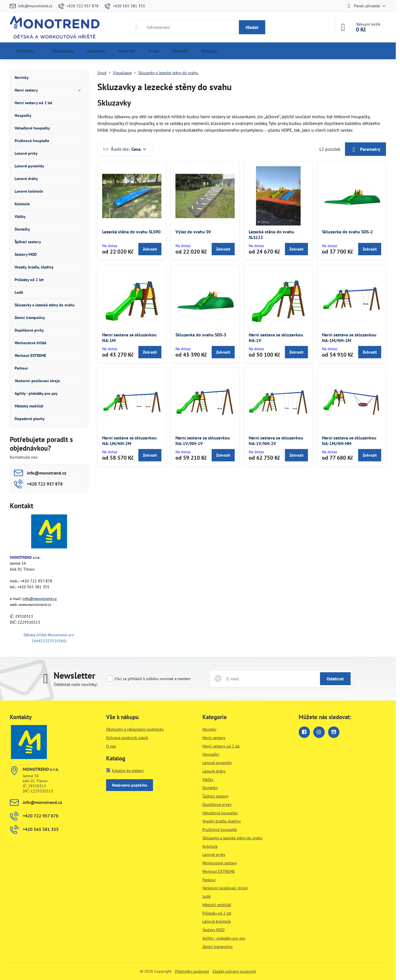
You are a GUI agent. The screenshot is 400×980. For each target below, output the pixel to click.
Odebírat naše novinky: (76, 684)
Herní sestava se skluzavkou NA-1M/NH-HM (349, 441)
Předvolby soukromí (192, 971)
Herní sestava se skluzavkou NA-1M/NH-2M (129, 441)
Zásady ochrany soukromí (234, 971)
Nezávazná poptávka (130, 785)
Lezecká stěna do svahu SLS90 (131, 232)
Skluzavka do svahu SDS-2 (347, 232)
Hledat (252, 27)
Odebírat (335, 679)
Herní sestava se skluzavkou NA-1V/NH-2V (276, 441)
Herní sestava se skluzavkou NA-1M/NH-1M (349, 338)
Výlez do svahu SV (193, 232)
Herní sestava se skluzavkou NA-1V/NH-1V (203, 441)
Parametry (365, 149)
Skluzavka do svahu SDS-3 (201, 335)
